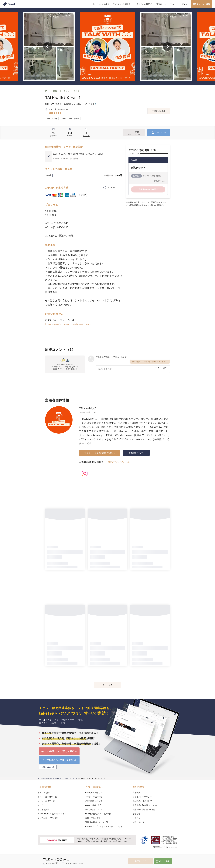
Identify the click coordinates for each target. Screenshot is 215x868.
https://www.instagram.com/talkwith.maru (68, 324)
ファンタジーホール (74, 863)
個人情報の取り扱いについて (145, 805)
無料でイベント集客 (201, 4)
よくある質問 (43, 809)
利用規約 (136, 792)
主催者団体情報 (159, 111)
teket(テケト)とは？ (94, 792)
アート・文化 (51, 91)
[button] (33, 858)
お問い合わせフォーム (119, 462)
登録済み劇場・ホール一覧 (97, 822)
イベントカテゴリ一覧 (47, 797)
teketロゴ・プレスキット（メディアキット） (105, 826)
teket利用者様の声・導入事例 (98, 814)
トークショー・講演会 (70, 91)
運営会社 (136, 814)
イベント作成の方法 (94, 797)
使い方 (40, 805)
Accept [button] (176, 854)
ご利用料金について (94, 801)
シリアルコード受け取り (48, 818)
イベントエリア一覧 (46, 801)
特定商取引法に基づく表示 (144, 809)
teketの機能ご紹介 (93, 805)
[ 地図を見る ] (54, 113)
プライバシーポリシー (142, 797)
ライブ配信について (94, 809)
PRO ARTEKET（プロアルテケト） (53, 814)
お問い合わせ (138, 822)
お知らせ (136, 818)
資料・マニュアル (93, 818)
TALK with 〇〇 (88, 408)
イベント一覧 (70, 778)
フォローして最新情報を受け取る (100, 453)
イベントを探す (44, 792)
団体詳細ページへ (136, 453)
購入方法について (114, 187)
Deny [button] (162, 854)
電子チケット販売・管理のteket (49, 778)
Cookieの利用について (142, 801)
